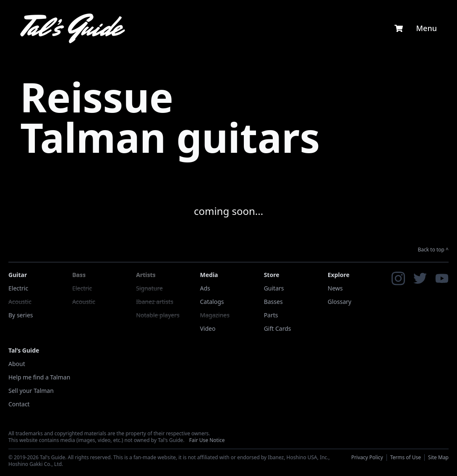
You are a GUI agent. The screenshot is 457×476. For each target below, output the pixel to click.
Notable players (158, 315)
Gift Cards (278, 328)
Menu (427, 28)
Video (208, 328)
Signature (149, 288)
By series (21, 315)
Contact (19, 404)
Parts (271, 315)
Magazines (214, 315)
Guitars (274, 288)
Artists (146, 275)
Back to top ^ (433, 250)
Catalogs (212, 302)
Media (209, 275)
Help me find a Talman (39, 377)
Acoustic (20, 302)
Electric (18, 288)
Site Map (438, 457)
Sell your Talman (31, 391)
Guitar (18, 275)
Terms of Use (406, 457)
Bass (79, 275)
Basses (273, 302)
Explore (339, 275)
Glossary (339, 302)
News (335, 288)
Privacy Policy (367, 457)
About (17, 364)
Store (272, 275)
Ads (205, 288)
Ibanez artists (155, 302)
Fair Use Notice (207, 440)
